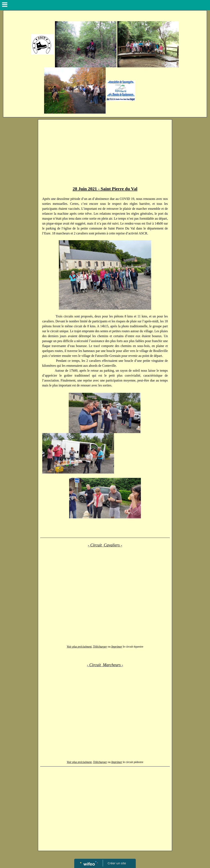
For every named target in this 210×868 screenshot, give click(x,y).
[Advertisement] (105, 152)
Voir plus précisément (79, 647)
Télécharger (100, 647)
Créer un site (117, 863)
